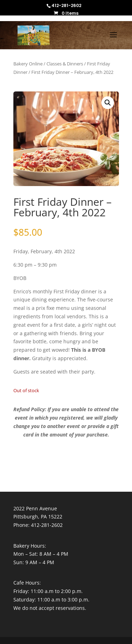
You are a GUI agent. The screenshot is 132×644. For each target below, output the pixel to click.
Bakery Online (28, 64)
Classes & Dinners (65, 64)
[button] (108, 103)
